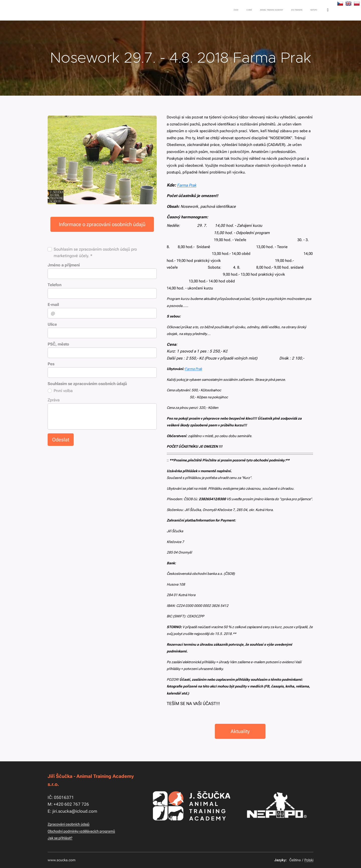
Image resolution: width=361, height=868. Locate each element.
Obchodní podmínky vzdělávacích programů (81, 831)
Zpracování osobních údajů (69, 824)
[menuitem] (268, 10)
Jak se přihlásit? (60, 838)
